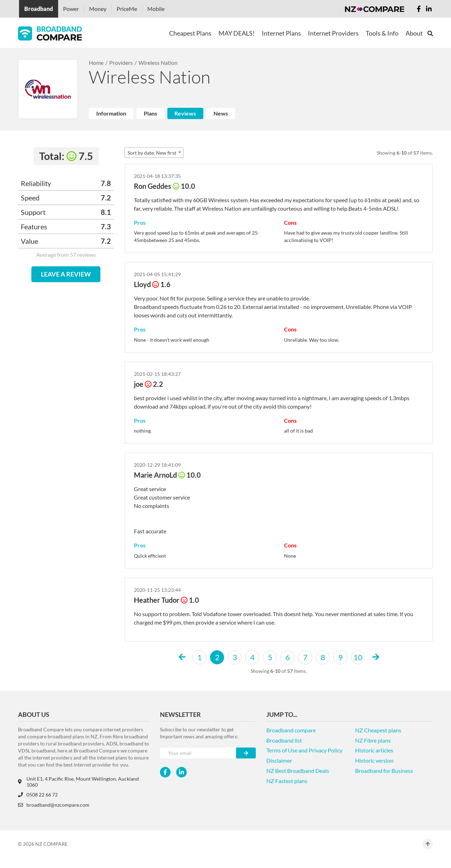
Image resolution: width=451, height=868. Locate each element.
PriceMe (127, 9)
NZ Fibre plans (373, 740)
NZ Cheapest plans (378, 730)
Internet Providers (333, 33)
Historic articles (374, 750)
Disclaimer (279, 760)
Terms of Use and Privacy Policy (304, 750)
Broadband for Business (384, 771)
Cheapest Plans (190, 33)
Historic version (374, 760)
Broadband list (284, 740)
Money (98, 9)
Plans (150, 113)
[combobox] (154, 153)
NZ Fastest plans (287, 781)
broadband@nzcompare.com (54, 805)
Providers (121, 63)
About (414, 33)
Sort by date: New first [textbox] (152, 153)
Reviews (185, 113)
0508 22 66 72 (38, 795)
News (221, 113)
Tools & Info (382, 33)
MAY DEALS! (237, 33)
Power (71, 9)
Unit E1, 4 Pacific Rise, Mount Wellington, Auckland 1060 (78, 782)
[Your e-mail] (198, 753)
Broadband (39, 9)
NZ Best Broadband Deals (298, 771)
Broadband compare (291, 730)
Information (111, 113)
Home (96, 63)
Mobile (156, 9)
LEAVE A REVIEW (66, 274)
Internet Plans (281, 33)
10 (358, 657)
